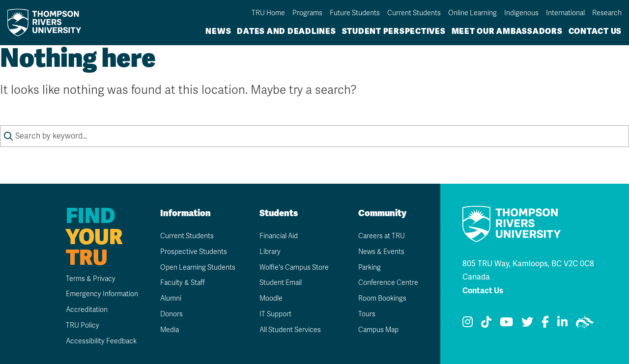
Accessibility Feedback (101, 341)
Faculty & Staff (183, 283)
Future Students (355, 13)
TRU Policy (83, 325)
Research (607, 13)
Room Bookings (382, 298)
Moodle (271, 298)
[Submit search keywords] (8, 136)
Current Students (414, 13)
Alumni (171, 298)
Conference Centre (388, 283)
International (565, 13)
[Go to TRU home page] (47, 22)
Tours (367, 314)
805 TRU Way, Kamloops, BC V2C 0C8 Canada (528, 270)
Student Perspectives (394, 31)
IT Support (275, 314)
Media (170, 330)
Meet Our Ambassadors (507, 31)
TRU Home (268, 13)
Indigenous (521, 13)
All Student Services (290, 330)
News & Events (381, 252)
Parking (370, 267)
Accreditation (87, 310)
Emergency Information (102, 294)
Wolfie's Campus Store (294, 267)
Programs (307, 13)
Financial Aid (279, 236)
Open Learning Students (198, 267)
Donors (172, 314)
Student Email (281, 283)
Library (270, 252)
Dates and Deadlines (286, 31)
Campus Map (378, 330)
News (218, 31)
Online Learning (472, 13)
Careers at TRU (382, 236)
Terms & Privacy (91, 279)
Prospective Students (194, 252)
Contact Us (595, 31)
